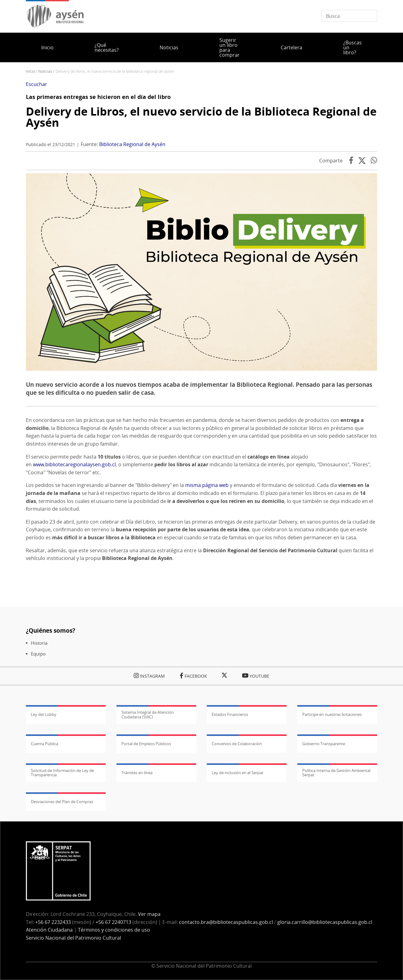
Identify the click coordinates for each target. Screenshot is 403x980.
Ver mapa (149, 914)
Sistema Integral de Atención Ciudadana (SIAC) (148, 714)
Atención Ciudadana (49, 930)
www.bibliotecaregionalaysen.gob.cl (74, 464)
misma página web (207, 485)
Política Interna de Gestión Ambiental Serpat (336, 773)
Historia (39, 643)
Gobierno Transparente (324, 744)
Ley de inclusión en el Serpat (238, 773)
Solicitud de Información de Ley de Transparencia (62, 773)
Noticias (169, 47)
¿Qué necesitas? (107, 47)
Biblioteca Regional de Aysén (132, 144)
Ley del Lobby (44, 714)
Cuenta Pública (45, 744)
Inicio (47, 47)
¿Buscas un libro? (352, 47)
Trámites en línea (137, 773)
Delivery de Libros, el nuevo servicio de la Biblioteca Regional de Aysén (201, 117)
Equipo (38, 654)
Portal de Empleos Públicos (146, 744)
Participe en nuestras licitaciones (332, 714)
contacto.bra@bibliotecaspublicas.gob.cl (226, 922)
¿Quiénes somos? (51, 630)
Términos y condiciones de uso (114, 930)
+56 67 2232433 (53, 922)
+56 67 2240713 (113, 922)
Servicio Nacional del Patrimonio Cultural (73, 938)
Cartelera (291, 47)
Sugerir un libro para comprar (230, 47)
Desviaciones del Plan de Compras (62, 802)
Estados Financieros (230, 714)
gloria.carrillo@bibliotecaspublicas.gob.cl (325, 922)
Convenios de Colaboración (237, 744)
